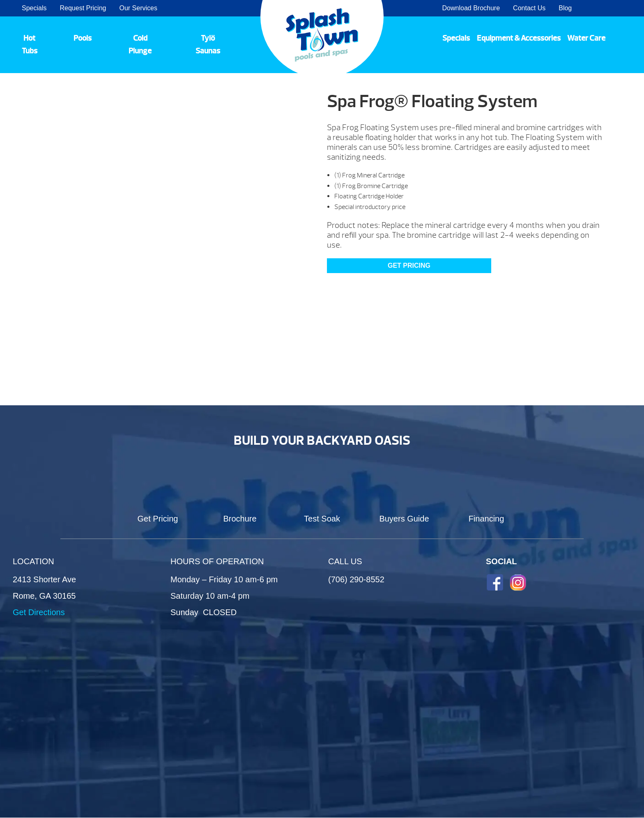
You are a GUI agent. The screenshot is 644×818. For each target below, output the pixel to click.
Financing (486, 519)
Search (628, 8)
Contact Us (529, 8)
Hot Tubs (30, 45)
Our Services (138, 8)
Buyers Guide (404, 519)
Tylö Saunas (208, 45)
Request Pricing (83, 8)
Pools (83, 38)
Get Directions (39, 612)
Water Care (586, 38)
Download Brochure (471, 8)
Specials (34, 8)
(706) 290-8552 (356, 579)
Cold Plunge (140, 45)
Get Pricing (409, 265)
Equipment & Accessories (519, 38)
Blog (565, 8)
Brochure (240, 519)
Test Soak (322, 519)
